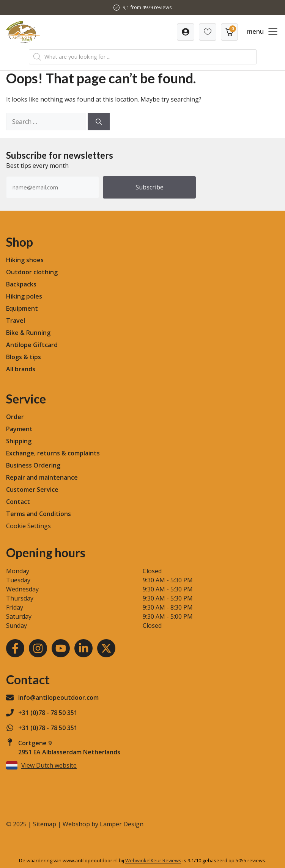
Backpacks (21, 284)
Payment (19, 429)
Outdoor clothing (32, 272)
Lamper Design (122, 824)
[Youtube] (61, 648)
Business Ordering (33, 465)
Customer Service (32, 490)
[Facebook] (15, 648)
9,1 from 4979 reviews (147, 7)
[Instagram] (38, 648)
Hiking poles (24, 296)
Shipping (19, 441)
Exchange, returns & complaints (53, 453)
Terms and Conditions (39, 514)
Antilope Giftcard (32, 345)
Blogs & (17, 357)
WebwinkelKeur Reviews (153, 860)
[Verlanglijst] (186, 32)
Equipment (22, 308)
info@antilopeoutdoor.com (58, 698)
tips (35, 357)
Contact (18, 502)
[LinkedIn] (83, 648)
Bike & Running (28, 333)
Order (15, 417)
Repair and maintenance (42, 477)
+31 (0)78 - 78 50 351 (48, 713)
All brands (21, 369)
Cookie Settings (28, 526)
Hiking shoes (25, 260)
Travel (16, 321)
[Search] (99, 122)
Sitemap (45, 824)
